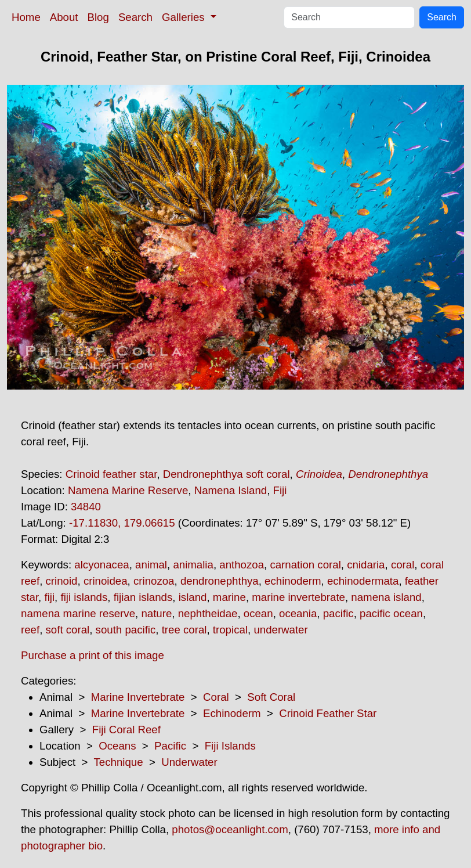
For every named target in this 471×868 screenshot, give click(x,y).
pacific (338, 613)
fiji (49, 597)
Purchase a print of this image (93, 655)
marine (229, 597)
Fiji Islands (230, 746)
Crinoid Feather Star (328, 713)
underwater (280, 630)
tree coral (184, 630)
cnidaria (366, 565)
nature (156, 613)
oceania (298, 613)
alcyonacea (102, 565)
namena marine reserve (78, 613)
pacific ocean (391, 613)
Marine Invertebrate (138, 697)
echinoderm (293, 581)
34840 (86, 507)
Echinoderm (232, 713)
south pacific (126, 630)
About (64, 17)
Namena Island (231, 490)
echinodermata (363, 581)
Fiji (280, 490)
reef (30, 630)
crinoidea (106, 581)
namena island (386, 597)
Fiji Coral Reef (126, 730)
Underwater (189, 762)
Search (135, 17)
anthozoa (242, 565)
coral (403, 565)
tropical (230, 630)
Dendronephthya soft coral (227, 474)
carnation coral (305, 565)
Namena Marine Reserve (128, 490)
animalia (193, 565)
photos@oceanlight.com (230, 829)
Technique (119, 762)
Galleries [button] (185, 17)
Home (26, 17)
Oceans (117, 746)
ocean (258, 613)
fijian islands (143, 597)
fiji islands (84, 597)
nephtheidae (208, 613)
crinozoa (154, 581)
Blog (98, 17)
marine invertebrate (298, 597)
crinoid (62, 581)
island (193, 597)
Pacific (170, 746)
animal (151, 565)
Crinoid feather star (111, 474)
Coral (216, 697)
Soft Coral (271, 697)
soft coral (68, 630)
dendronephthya (220, 581)
